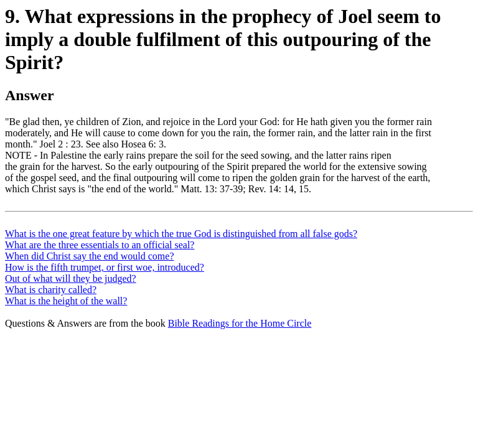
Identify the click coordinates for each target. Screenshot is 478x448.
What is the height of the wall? (66, 301)
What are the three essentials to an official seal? (100, 245)
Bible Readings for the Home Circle (240, 323)
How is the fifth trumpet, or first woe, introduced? (105, 267)
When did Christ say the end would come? (90, 256)
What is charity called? (51, 290)
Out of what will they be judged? (71, 278)
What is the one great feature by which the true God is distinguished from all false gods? (181, 234)
